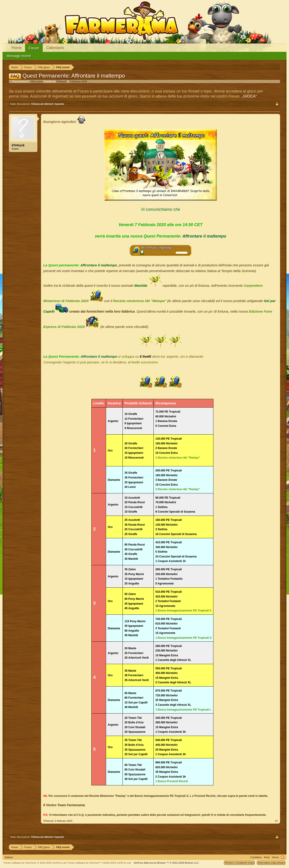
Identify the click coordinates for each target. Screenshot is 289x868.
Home (17, 48)
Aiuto (267, 857)
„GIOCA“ (249, 96)
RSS (283, 857)
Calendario (55, 48)
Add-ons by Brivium (166, 863)
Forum (34, 48)
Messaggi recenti (19, 56)
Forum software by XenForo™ (100, 863)
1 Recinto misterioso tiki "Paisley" (178, 458)
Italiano (9, 857)
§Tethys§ (61, 81)
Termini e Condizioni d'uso (239, 863)
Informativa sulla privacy (271, 863)
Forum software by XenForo (35, 863)
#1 (276, 821)
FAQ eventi (36, 81)
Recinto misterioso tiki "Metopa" (140, 301)
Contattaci (256, 857)
